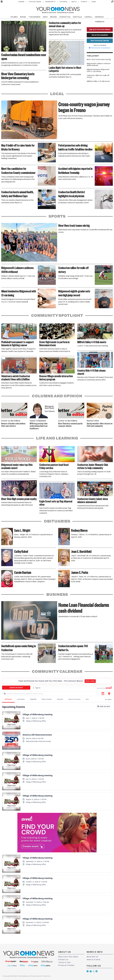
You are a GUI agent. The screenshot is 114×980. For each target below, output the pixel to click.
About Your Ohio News (68, 957)
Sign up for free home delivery (100, 29)
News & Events (94, 960)
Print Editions (63, 2)
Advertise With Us (50, 2)
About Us (74, 2)
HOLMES (14, 17)
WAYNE (23, 17)
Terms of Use (64, 962)
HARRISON (99, 17)
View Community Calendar (100, 41)
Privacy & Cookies (66, 965)
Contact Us (84, 2)
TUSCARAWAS (34, 17)
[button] (108, 416)
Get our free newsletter (100, 35)
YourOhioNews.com (24, 976)
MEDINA (53, 17)
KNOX (45, 17)
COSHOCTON (65, 17)
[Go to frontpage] (58, 10)
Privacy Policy (46, 976)
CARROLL (88, 17)
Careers (94, 2)
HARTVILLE (77, 17)
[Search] (112, 2)
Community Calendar (35, 2)
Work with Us (92, 957)
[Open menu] (2, 2)
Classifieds (21, 2)
